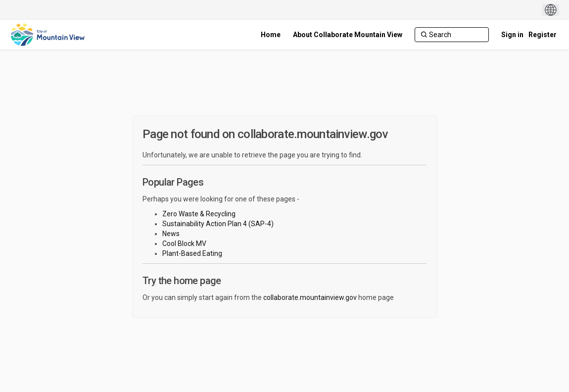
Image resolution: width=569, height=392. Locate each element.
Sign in (512, 35)
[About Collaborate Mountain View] (348, 35)
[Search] (452, 35)
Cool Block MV (184, 244)
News (171, 234)
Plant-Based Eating (192, 253)
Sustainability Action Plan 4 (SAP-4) (218, 224)
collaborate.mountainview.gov (310, 297)
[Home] (271, 35)
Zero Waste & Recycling (199, 214)
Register (543, 35)
